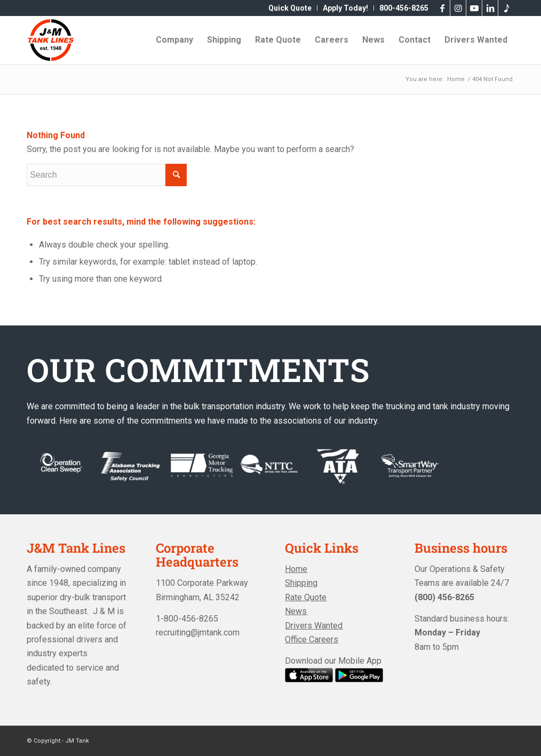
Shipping (301, 583)
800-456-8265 (404, 8)
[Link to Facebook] (442, 8)
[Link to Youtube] (474, 8)
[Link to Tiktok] (506, 8)
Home (296, 569)
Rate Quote (306, 597)
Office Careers (312, 639)
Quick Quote (290, 8)
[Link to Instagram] (458, 8)
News (296, 611)
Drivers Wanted (314, 626)
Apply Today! (345, 8)
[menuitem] (290, 8)
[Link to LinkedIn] (490, 8)
